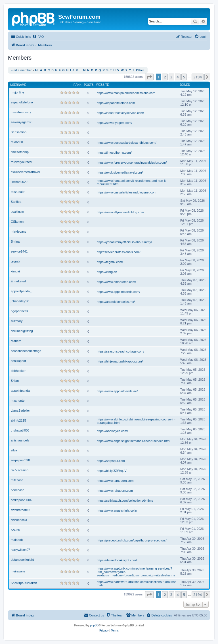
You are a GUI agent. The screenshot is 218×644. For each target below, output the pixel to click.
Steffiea (16, 202)
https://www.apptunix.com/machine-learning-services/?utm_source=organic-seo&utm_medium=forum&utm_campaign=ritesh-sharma (136, 572)
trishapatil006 (20, 430)
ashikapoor (18, 361)
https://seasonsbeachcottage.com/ (120, 351)
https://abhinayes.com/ (112, 431)
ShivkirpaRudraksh (24, 583)
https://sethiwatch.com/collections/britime (125, 501)
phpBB (94, 625)
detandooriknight (22, 560)
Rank (77, 85)
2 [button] (165, 77)
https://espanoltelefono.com (116, 103)
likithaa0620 (19, 182)
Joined (185, 85)
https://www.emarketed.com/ (116, 282)
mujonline (17, 92)
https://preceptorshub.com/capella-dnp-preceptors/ (132, 540)
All (36, 70)
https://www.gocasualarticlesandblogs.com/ (127, 143)
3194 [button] (198, 77)
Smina (15, 241)
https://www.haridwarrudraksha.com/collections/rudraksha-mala (137, 583)
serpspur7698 (20, 460)
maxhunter (18, 401)
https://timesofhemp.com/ (114, 153)
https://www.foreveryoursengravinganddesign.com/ (132, 162)
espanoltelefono (22, 102)
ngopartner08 (20, 311)
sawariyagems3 (22, 122)
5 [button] (184, 77)
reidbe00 (17, 142)
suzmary (17, 321)
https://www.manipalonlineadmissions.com (126, 93)
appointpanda (20, 391)
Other (140, 70)
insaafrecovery (21, 112)
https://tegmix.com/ (110, 262)
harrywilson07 (20, 550)
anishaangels (20, 440)
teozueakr (18, 192)
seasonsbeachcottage (26, 351)
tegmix (15, 261)
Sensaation (19, 132)
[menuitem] (38, 37)
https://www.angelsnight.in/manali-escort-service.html (134, 441)
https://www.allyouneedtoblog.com (120, 212)
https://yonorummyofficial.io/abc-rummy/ (124, 242)
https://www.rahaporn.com (115, 491)
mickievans (18, 232)
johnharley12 (20, 301)
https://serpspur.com (111, 461)
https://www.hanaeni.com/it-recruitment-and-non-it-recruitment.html (132, 182)
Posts (89, 85)
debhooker (18, 371)
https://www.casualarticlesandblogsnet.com (127, 192)
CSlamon (17, 222)
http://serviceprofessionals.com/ (119, 252)
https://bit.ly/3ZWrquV (112, 471)
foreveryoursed (21, 162)
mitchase (17, 480)
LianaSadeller (20, 410)
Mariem (16, 341)
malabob (17, 540)
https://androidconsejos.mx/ (116, 302)
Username (18, 85)
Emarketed (18, 281)
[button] (149, 77)
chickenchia (19, 520)
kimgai (15, 271)
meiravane (18, 571)
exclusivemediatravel (25, 172)
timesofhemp (20, 152)
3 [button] (171, 77)
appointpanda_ (21, 291)
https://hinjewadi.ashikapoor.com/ (120, 361)
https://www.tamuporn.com (115, 481)
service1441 (19, 251)
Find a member (21, 70)
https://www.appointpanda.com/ (119, 292)
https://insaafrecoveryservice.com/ (120, 113)
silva (14, 450)
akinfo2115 (18, 420)
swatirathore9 (20, 510)
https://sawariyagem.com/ (115, 123)
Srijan (15, 381)
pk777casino (20, 470)
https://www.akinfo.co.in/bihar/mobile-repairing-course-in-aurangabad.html (136, 421)
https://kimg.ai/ (107, 272)
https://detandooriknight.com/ (117, 560)
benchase (18, 490)
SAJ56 (15, 530)
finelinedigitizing (22, 331)
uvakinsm (17, 212)
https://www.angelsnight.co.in (117, 510)
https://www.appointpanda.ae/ (117, 391)
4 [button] (178, 77)
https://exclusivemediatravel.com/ (120, 172)
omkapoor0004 (21, 500)
